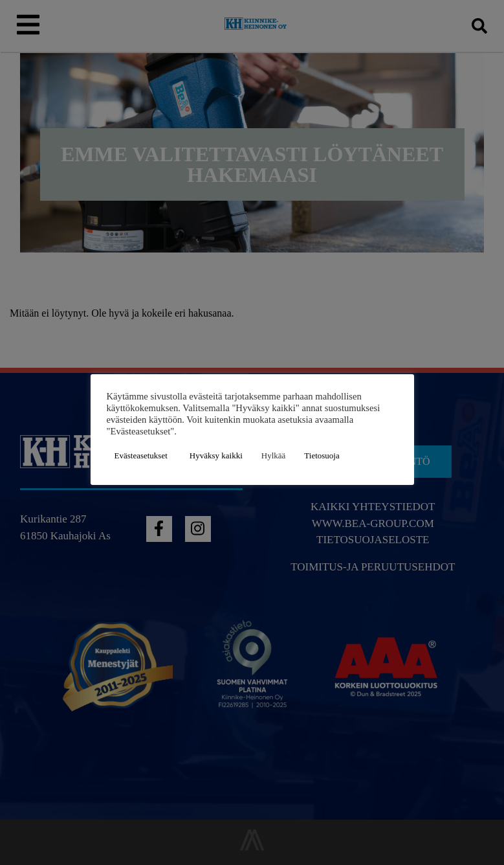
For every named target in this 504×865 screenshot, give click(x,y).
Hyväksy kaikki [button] (216, 455)
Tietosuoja (322, 455)
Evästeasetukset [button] (141, 455)
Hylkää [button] (274, 455)
